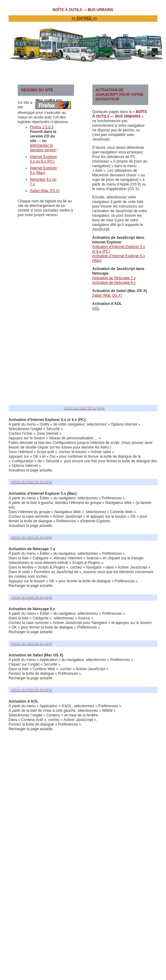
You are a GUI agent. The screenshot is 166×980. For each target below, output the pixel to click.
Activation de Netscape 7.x (114, 278)
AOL (96, 308)
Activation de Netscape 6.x (114, 283)
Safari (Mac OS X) (45, 191)
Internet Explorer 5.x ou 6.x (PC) (44, 159)
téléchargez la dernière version (43, 148)
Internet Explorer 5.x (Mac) (44, 170)
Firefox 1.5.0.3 (42, 127)
